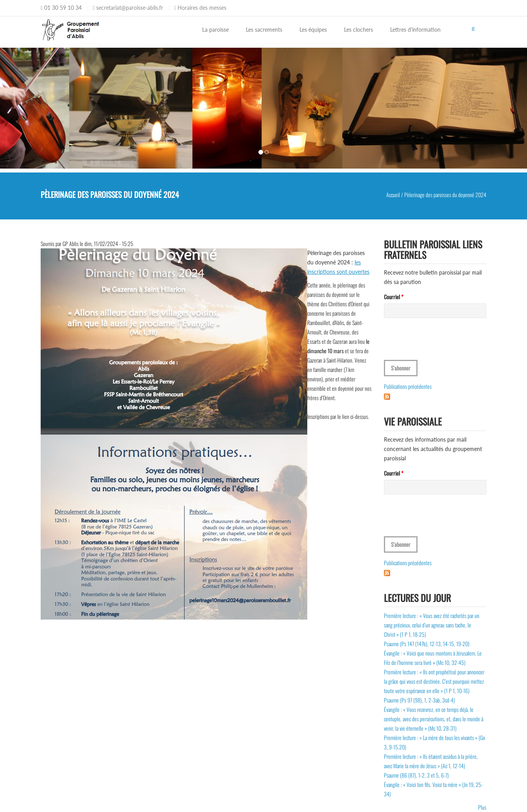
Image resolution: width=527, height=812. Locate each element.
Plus (482, 807)
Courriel (394, 297)
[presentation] (443, 345)
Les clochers (359, 30)
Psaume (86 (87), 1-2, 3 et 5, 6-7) (416, 775)
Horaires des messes (200, 8)
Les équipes (313, 30)
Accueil (393, 195)
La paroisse (215, 30)
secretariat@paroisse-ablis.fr (128, 8)
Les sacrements (264, 30)
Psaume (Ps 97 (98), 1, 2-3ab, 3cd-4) (419, 700)
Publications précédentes (408, 386)
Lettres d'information (415, 30)
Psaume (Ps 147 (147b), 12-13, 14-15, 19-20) (427, 644)
